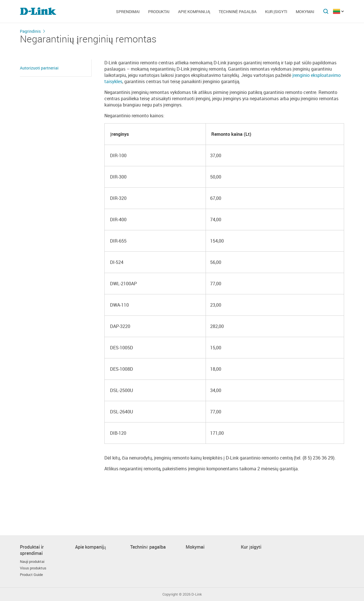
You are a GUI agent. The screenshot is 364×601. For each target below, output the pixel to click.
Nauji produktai (32, 562)
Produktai (159, 12)
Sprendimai (128, 12)
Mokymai (305, 12)
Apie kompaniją (194, 12)
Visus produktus (33, 568)
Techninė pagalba (238, 12)
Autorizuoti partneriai (39, 68)
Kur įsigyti (276, 12)
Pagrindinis (30, 31)
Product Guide (31, 575)
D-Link (197, 594)
